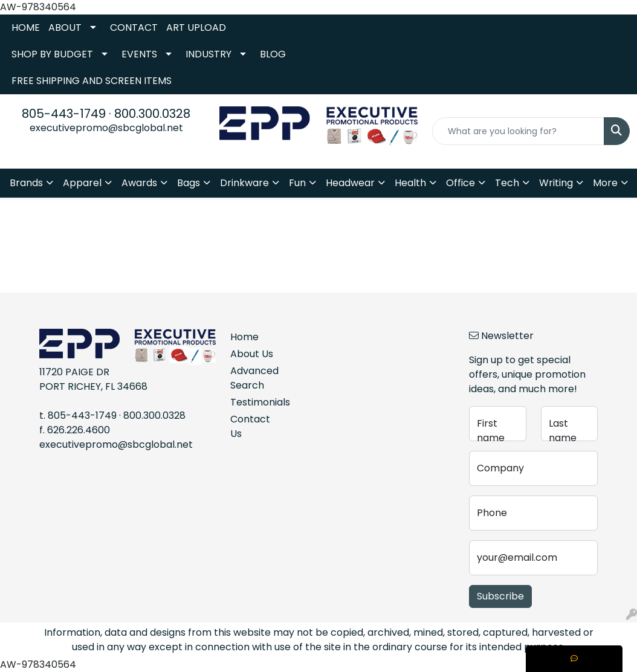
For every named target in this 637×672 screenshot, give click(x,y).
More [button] (605, 183)
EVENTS (139, 54)
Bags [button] (189, 183)
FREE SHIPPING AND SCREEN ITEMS (92, 81)
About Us (252, 354)
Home (244, 337)
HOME (26, 27)
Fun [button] (297, 183)
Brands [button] (26, 183)
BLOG (273, 54)
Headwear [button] (350, 183)
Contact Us (250, 426)
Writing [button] (556, 183)
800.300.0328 (152, 114)
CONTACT (134, 27)
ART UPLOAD (196, 27)
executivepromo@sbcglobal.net (106, 128)
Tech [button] (507, 183)
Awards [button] (139, 183)
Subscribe (500, 596)
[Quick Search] (518, 131)
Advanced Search (253, 378)
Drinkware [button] (244, 183)
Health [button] (410, 183)
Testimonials (253, 402)
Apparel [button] (82, 183)
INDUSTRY (209, 54)
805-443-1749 (64, 114)
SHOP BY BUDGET (52, 54)
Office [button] (461, 183)
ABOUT (65, 27)
